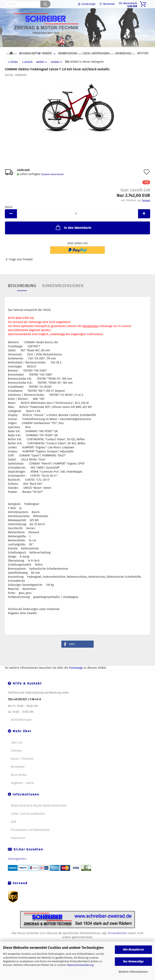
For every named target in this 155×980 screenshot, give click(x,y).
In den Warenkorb (73, 237)
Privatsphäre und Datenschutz (30, 839)
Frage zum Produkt (21, 269)
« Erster (13, 71)
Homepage (76, 677)
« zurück (27, 71)
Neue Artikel (19, 784)
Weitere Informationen (133, 972)
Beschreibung (22, 295)
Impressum (18, 847)
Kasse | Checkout (22, 768)
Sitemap (16, 760)
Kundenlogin (87, 4)
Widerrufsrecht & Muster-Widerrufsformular (39, 815)
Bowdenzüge (68, 53)
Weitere (143, 53)
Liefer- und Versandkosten (28, 823)
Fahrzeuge (123, 53)
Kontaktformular (21, 729)
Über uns (17, 752)
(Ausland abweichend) (52, 184)
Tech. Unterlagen (96, 53)
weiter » (42, 71)
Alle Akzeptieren (133, 950)
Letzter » (56, 71)
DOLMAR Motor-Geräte (36, 53)
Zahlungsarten (17, 868)
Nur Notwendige (133, 962)
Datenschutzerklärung (80, 965)
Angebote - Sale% (22, 792)
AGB (13, 831)
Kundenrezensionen (63, 295)
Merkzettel (107, 4)
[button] (77, 653)
